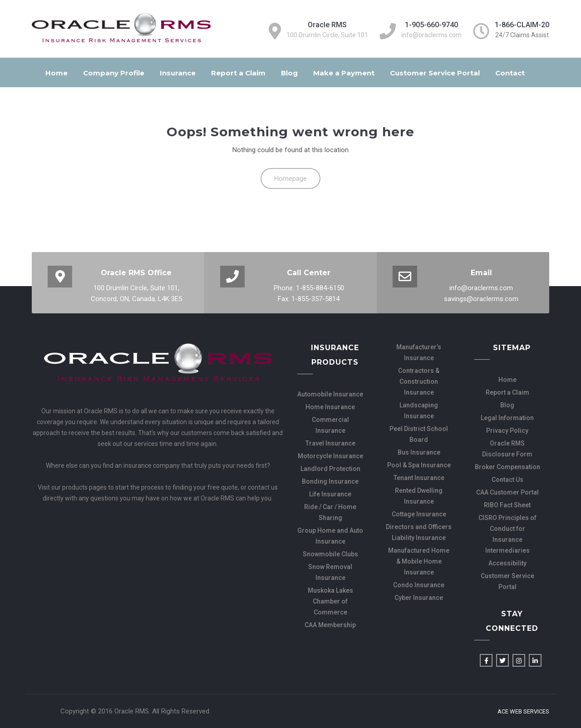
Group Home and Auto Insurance (330, 536)
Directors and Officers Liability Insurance (419, 532)
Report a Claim (238, 73)
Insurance (178, 73)
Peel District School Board (419, 434)
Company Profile (114, 73)
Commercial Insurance (330, 425)
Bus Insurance (419, 452)
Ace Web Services (523, 712)
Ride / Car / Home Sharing (330, 512)
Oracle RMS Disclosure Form (507, 449)
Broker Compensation (507, 467)
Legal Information (507, 418)
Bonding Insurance (330, 481)
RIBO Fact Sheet (507, 505)
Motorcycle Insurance (330, 456)
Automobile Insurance (330, 394)
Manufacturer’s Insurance (419, 352)
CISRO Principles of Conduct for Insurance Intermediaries (507, 534)
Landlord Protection (330, 469)
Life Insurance (330, 494)
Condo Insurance (419, 585)
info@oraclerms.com (431, 35)
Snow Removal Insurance (330, 572)
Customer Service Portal (435, 73)
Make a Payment (344, 73)
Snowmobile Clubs (330, 554)
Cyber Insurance (419, 598)
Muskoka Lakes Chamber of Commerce (330, 601)
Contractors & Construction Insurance (419, 381)
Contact (510, 73)
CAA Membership (330, 625)
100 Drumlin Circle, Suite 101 (327, 35)
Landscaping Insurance (419, 411)
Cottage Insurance (419, 514)
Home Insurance (330, 407)
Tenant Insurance (419, 478)
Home (57, 73)
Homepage (290, 178)
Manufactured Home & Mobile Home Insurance (419, 561)
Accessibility (507, 563)
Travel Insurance (330, 443)
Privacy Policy (507, 431)
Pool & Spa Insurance (419, 465)
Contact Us (507, 480)
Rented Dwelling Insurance (419, 496)
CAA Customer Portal (507, 492)
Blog (289, 73)
